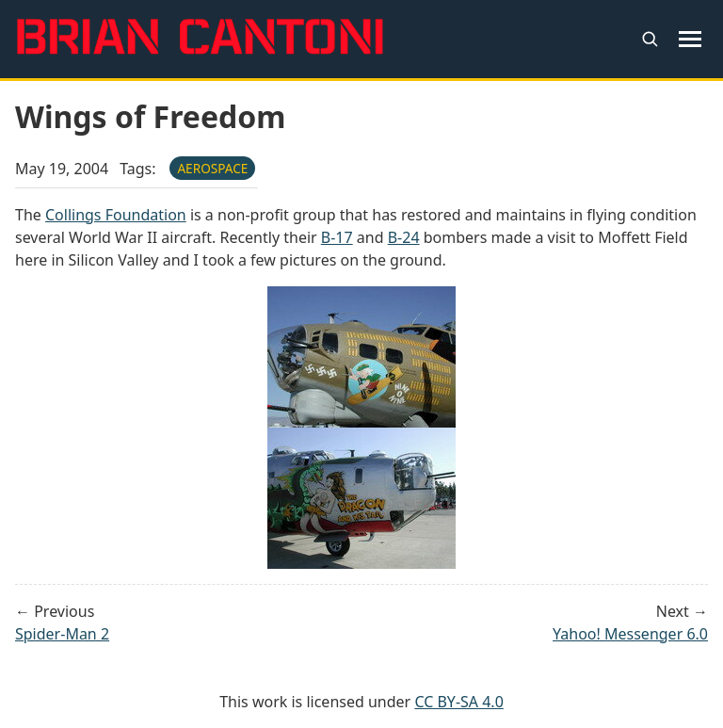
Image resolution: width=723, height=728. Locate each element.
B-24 (404, 237)
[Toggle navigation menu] (691, 39)
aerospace (212, 168)
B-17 (337, 237)
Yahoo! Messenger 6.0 (630, 634)
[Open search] (650, 39)
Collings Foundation (116, 215)
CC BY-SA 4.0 (458, 702)
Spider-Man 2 (62, 634)
